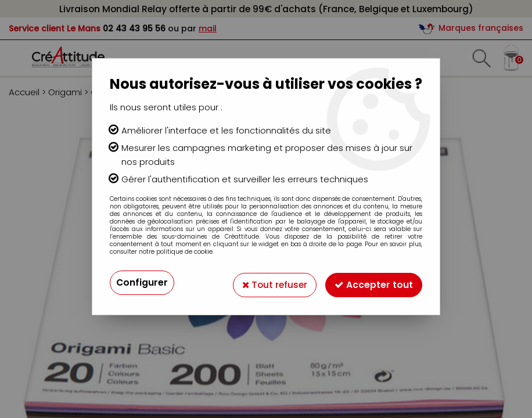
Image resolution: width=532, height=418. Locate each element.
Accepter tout (374, 282)
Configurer (142, 282)
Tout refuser (274, 282)
